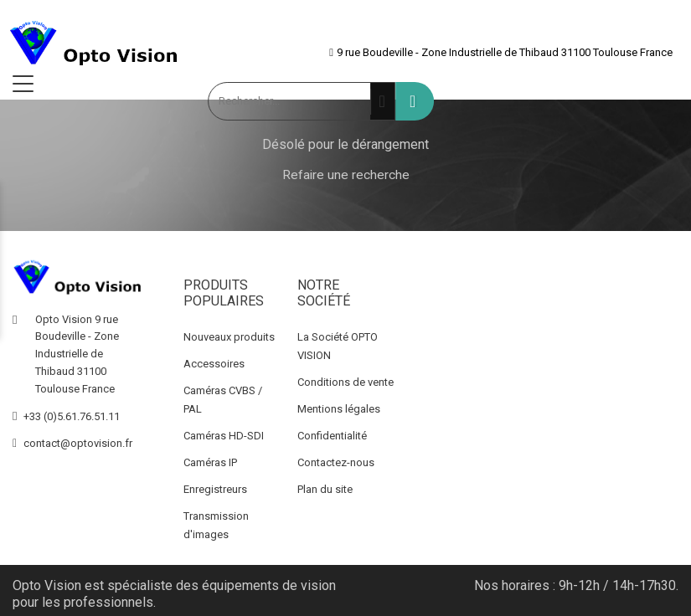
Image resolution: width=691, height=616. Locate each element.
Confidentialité (332, 436)
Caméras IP (210, 462)
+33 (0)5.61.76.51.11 (72, 416)
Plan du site (325, 489)
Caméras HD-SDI (224, 436)
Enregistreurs (215, 489)
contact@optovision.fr (78, 443)
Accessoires (214, 364)
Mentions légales (339, 409)
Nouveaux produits (229, 337)
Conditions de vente (345, 382)
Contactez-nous (336, 462)
